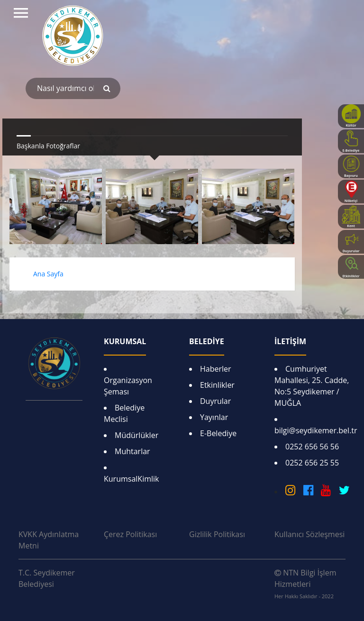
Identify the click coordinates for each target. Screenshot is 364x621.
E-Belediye (218, 433)
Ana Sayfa (48, 274)
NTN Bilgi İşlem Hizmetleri (305, 584)
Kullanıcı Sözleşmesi (309, 534)
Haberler (216, 369)
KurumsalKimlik (131, 479)
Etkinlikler (217, 385)
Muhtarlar (132, 451)
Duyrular (215, 401)
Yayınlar (214, 417)
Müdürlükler (136, 435)
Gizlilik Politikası (217, 534)
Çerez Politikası (130, 534)
